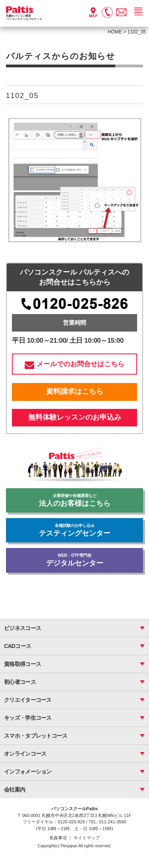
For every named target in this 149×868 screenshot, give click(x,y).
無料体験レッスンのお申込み (75, 417)
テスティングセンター (74, 530)
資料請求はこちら (75, 391)
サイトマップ (87, 838)
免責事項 (59, 838)
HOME (115, 32)
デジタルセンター (74, 560)
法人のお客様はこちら (74, 500)
